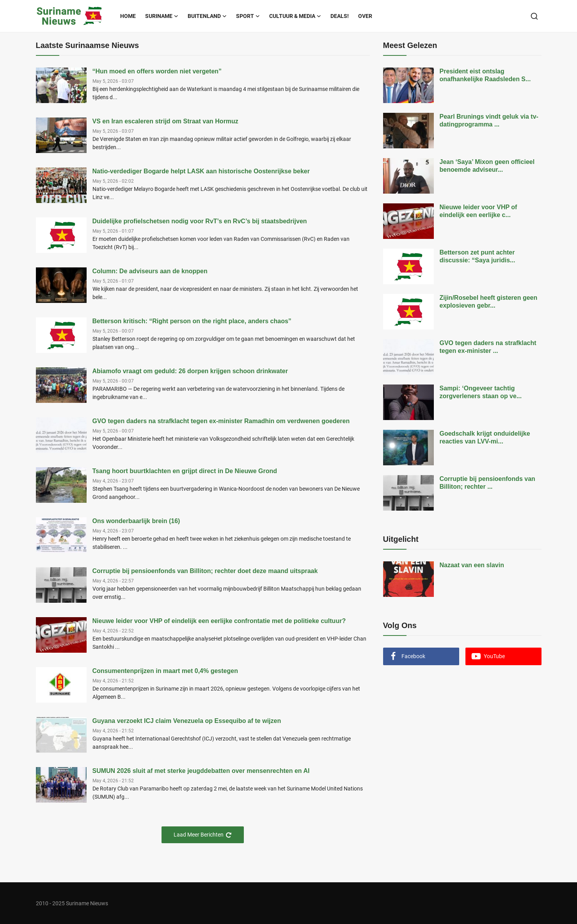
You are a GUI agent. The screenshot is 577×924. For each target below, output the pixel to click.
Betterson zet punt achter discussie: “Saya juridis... (478, 256)
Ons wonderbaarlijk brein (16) (136, 521)
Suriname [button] (162, 16)
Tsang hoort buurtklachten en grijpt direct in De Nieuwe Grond (185, 471)
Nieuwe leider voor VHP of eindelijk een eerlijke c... (478, 211)
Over (365, 16)
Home (128, 16)
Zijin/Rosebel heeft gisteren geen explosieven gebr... (489, 302)
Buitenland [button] (207, 16)
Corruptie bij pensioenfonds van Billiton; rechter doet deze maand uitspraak (205, 571)
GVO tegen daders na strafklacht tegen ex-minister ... (488, 347)
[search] (534, 16)
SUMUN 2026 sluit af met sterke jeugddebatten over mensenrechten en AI (201, 771)
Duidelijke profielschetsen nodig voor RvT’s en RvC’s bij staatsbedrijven (200, 221)
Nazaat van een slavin (472, 565)
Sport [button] (248, 16)
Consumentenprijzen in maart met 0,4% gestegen (165, 671)
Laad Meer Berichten (203, 835)
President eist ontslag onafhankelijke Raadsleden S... (485, 75)
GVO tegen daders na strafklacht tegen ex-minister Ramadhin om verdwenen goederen (221, 421)
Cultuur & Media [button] (295, 16)
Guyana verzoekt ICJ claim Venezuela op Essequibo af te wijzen (187, 721)
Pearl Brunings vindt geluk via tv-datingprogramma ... (489, 120)
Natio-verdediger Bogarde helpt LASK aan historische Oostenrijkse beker (201, 171)
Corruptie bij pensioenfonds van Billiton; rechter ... (487, 483)
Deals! (340, 16)
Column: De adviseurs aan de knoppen (150, 271)
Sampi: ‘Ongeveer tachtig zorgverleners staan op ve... (481, 392)
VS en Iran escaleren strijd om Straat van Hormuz (165, 121)
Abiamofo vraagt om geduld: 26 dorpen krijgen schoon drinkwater (190, 371)
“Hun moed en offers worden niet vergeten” (157, 71)
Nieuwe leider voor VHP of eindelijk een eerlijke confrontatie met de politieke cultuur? (219, 621)
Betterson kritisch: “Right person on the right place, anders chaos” (192, 321)
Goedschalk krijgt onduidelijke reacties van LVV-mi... (485, 437)
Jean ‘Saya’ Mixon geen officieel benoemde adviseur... (487, 166)
